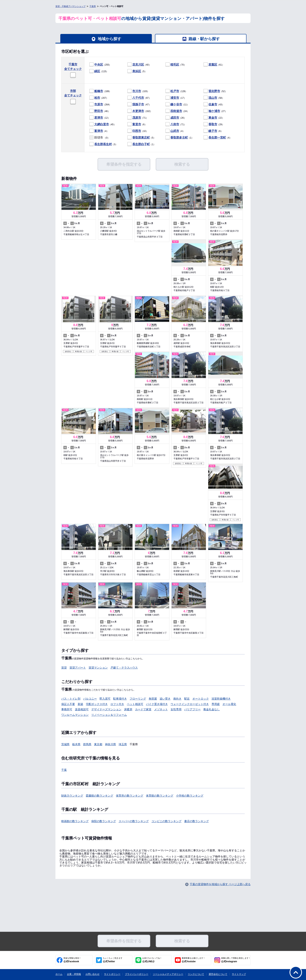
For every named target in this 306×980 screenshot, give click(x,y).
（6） (137, 124)
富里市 (137, 124)
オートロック (201, 699)
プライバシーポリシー (137, 974)
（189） (100, 91)
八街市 (175, 124)
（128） (176, 91)
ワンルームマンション (75, 715)
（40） (139, 65)
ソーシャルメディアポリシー (168, 974)
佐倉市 (213, 104)
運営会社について (218, 974)
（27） (215, 111)
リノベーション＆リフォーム (109, 715)
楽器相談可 (82, 709)
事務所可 (67, 709)
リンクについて (196, 974)
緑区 (97, 71)
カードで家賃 (143, 709)
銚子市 (213, 131)
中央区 (99, 64)
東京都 (98, 744)
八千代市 (138, 98)
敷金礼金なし (212, 709)
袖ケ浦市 (214, 111)
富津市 (99, 131)
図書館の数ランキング (100, 796)
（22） (214, 118)
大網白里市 (102, 124)
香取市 (213, 124)
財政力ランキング (72, 796)
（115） (99, 71)
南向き (177, 699)
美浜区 (137, 71)
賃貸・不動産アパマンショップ (70, 6)
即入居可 (105, 699)
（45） (103, 124)
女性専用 (176, 709)
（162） (140, 111)
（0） (100, 138)
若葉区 (213, 64)
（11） (177, 104)
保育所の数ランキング (130, 796)
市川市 (137, 91)
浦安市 (175, 98)
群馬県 (87, 744)
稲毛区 (175, 64)
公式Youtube (193, 960)
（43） (214, 104)
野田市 (99, 111)
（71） (138, 118)
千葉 (64, 770)
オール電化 (229, 704)
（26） (176, 118)
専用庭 (216, 704)
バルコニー (90, 699)
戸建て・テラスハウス (124, 668)
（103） (138, 91)
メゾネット (161, 709)
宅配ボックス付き (97, 704)
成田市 (175, 118)
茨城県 (65, 744)
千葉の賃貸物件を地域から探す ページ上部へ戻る (220, 884)
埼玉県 (123, 744)
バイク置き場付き (157, 704)
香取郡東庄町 (141, 137)
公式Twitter (113, 960)
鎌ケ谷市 (176, 104)
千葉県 (93, 6)
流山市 (213, 98)
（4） (99, 131)
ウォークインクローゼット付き (190, 704)
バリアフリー (192, 709)
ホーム (59, 974)
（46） (100, 111)
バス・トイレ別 (71, 699)
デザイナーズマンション (106, 709)
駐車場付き (120, 699)
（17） (176, 98)
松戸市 (175, 91)
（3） (103, 144)
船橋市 (99, 91)
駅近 (187, 699)
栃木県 (76, 744)
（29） (214, 124)
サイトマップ (239, 974)
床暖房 (128, 709)
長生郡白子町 (141, 144)
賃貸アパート (78, 668)
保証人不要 (68, 704)
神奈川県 (110, 744)
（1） (180, 138)
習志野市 (214, 91)
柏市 (97, 98)
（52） (215, 91)
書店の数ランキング (197, 821)
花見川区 (138, 64)
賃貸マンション (98, 668)
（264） (100, 104)
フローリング (138, 699)
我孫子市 (138, 104)
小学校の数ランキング (190, 796)
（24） (177, 111)
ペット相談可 (135, 704)
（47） (139, 104)
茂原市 (137, 118)
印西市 (137, 131)
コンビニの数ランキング (166, 821)
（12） (100, 118)
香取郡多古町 (179, 137)
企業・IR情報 (74, 974)
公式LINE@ (152, 960)
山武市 (175, 131)
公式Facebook (72, 960)
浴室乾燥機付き (221, 699)
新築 (80, 704)
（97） (139, 98)
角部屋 (153, 699)
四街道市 (176, 111)
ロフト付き (117, 704)
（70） (176, 65)
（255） (100, 65)
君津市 (99, 118)
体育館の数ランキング (160, 796)
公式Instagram (236, 960)
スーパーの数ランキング (134, 821)
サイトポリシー (112, 974)
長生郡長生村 (103, 144)
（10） (138, 131)
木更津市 (138, 111)
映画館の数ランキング (75, 821)
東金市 (213, 118)
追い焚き (165, 699)
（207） (99, 98)
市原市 (99, 104)
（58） (214, 98)
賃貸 (64, 668)
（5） (137, 71)
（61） (214, 65)
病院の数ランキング (104, 821)
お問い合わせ (93, 974)
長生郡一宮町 (217, 137)
